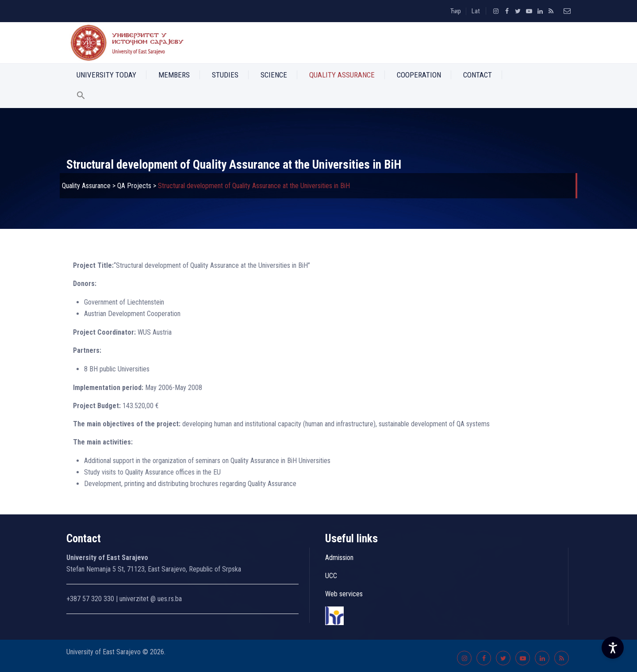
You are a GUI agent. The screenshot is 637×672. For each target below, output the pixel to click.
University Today (106, 75)
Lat (476, 11)
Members (174, 75)
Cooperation (419, 75)
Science (274, 75)
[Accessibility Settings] (613, 648)
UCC (331, 576)
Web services (344, 594)
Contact (478, 75)
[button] (81, 97)
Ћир (456, 11)
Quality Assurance (342, 75)
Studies (225, 75)
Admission (339, 558)
